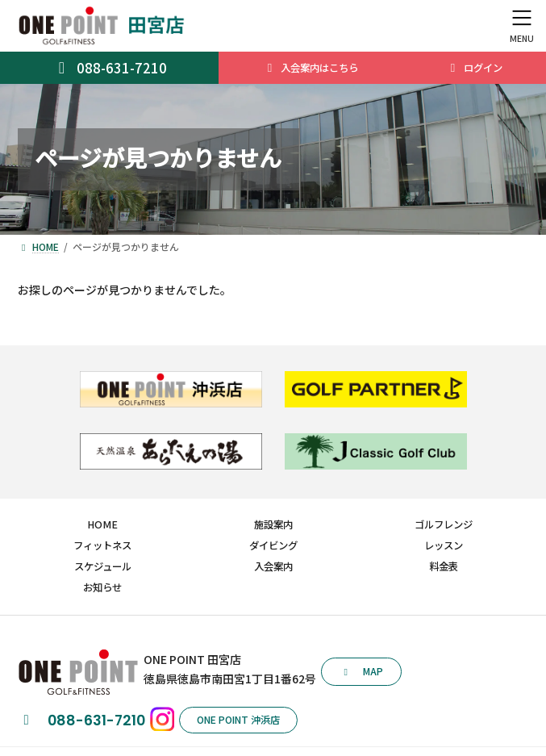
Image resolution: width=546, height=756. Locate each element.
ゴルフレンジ (444, 524)
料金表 (444, 566)
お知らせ (102, 587)
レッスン (444, 545)
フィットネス (102, 545)
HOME (102, 524)
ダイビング (273, 545)
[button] (361, 671)
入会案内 (273, 566)
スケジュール (103, 566)
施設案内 (273, 524)
